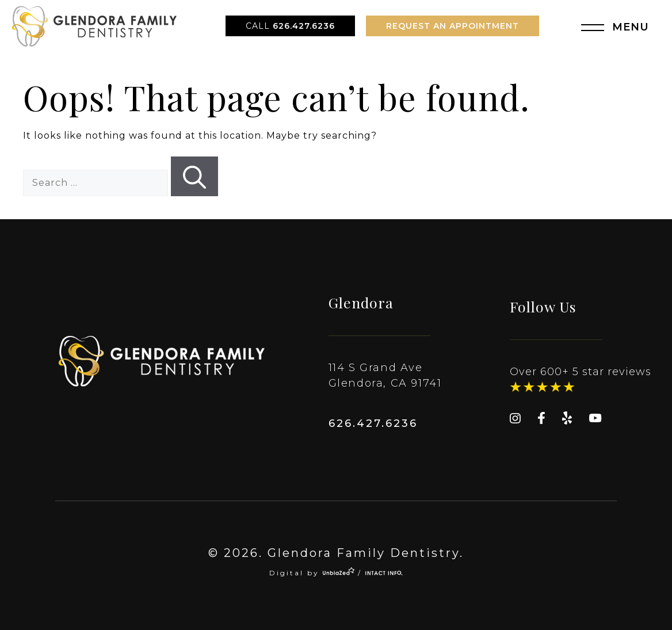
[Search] (194, 176)
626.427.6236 (290, 26)
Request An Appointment (453, 26)
